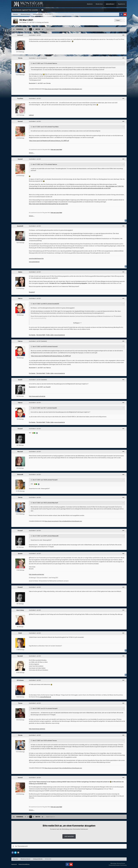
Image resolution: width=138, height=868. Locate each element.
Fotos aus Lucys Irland (56, 150)
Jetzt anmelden (69, 836)
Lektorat (31, 115)
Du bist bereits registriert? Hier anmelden (26, 10)
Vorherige (20, 29)
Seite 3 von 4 (51, 29)
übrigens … (32, 153)
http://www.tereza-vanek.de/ (37, 729)
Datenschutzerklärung (24, 864)
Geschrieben (35, 35)
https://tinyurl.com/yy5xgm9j (52, 89)
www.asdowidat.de (34, 262)
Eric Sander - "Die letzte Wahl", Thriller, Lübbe (41, 335)
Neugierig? (32, 292)
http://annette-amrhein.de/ (37, 574)
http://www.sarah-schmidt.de (37, 396)
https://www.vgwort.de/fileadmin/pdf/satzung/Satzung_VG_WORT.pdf (49, 141)
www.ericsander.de (59, 335)
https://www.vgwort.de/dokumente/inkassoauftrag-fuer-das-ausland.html (48, 204)
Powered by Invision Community (118, 865)
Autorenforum (110, 4)
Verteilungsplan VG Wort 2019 (102, 78)
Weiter (38, 29)
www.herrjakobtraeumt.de (36, 259)
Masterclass (99, 4)
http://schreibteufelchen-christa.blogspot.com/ (71, 89)
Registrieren (121, 4)
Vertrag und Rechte (43, 22)
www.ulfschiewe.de (46, 697)
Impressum (14, 864)
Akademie (90, 4)
